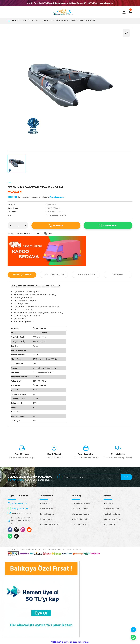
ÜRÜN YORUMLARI (86, 275)
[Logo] (63, 12)
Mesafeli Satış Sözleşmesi (83, 504)
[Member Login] (124, 12)
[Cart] (130, 12)
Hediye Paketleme (112, 514)
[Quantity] (18, 225)
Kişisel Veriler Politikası (82, 519)
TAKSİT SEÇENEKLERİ (54, 275)
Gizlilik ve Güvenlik (80, 509)
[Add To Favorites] (126, 33)
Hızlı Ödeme (109, 525)
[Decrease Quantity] (10, 225)
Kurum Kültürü (46, 509)
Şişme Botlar (52, 205)
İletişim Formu (46, 519)
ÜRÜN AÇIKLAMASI (22, 275)
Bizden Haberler (47, 514)
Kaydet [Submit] (127, 477)
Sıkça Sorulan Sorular (113, 519)
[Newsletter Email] (95, 477)
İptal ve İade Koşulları (81, 514)
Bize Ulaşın (108, 504)
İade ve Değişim (79, 525)
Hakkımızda (45, 504)
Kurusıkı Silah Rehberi (113, 509)
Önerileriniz (118, 275)
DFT (9, 183)
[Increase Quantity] (25, 225)
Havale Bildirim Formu (50, 525)
